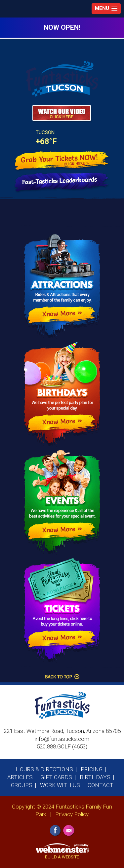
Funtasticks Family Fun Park (60, 81)
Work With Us (60, 785)
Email (69, 831)
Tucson (45, 132)
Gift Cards (56, 777)
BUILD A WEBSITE (62, 857)
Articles (20, 777)
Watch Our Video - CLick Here (62, 114)
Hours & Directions (44, 769)
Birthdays (95, 777)
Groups (22, 785)
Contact (101, 785)
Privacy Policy (72, 814)
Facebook (55, 831)
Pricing (92, 769)
